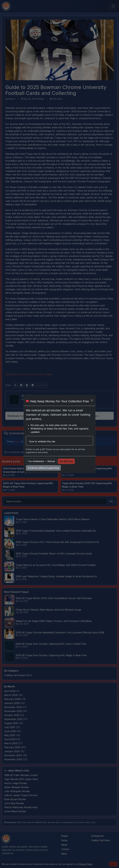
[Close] (92, 400)
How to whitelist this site (42, 441)
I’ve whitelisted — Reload (41, 461)
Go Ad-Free (66, 461)
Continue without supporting (43, 468)
